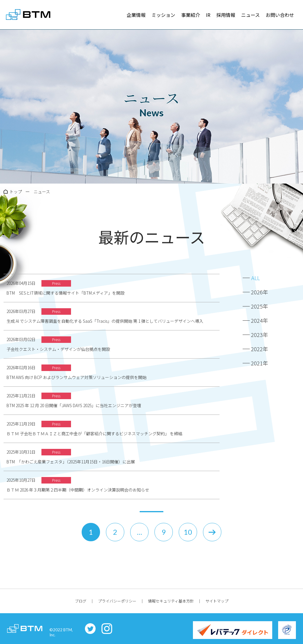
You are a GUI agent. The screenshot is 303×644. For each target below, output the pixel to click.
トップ (16, 192)
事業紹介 (191, 15)
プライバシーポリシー (117, 601)
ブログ (81, 601)
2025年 (260, 306)
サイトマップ (217, 601)
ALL (256, 278)
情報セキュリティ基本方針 (171, 601)
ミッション (163, 15)
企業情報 (136, 15)
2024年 (260, 320)
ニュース (250, 15)
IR (208, 15)
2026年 (260, 292)
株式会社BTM (28, 15)
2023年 (260, 335)
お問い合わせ (280, 15)
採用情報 (226, 15)
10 (188, 532)
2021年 (260, 363)
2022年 (260, 349)
